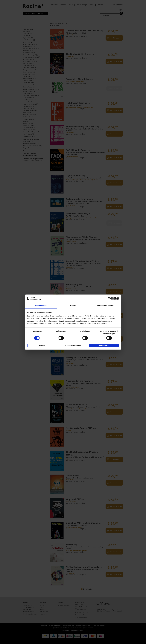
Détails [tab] (73, 306)
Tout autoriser (104, 346)
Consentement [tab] (41, 306)
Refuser (42, 346)
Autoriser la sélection (73, 346)
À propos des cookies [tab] (105, 306)
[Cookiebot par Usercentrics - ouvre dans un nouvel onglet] (109, 299)
